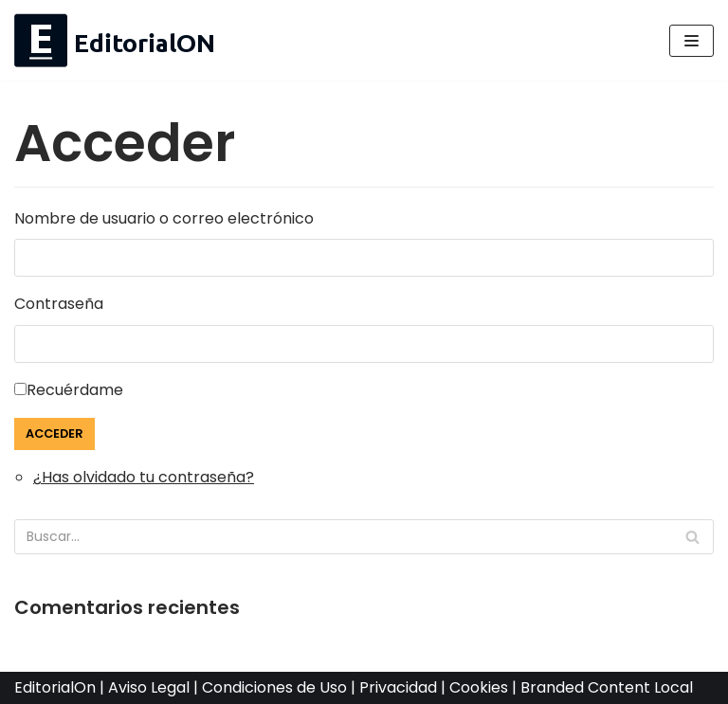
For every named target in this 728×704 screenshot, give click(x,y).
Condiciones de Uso (274, 687)
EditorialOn (55, 687)
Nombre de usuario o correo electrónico (164, 218)
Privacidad (398, 687)
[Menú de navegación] (692, 41)
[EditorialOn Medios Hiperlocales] (115, 40)
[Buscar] (692, 537)
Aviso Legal (149, 687)
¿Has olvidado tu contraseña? (144, 477)
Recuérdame (75, 390)
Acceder (55, 433)
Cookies (479, 687)
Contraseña (59, 304)
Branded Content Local (607, 687)
